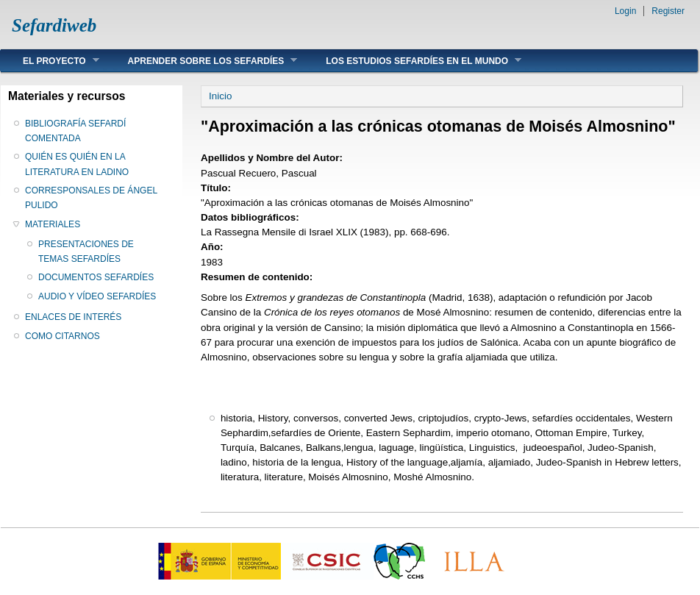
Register (668, 11)
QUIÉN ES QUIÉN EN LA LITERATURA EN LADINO (77, 164)
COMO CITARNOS (63, 336)
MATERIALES (53, 224)
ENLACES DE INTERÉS (73, 317)
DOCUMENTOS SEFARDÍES (96, 277)
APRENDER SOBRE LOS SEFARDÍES (202, 61)
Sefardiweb (54, 25)
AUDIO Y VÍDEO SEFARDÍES (97, 296)
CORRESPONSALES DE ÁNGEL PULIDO (91, 198)
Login (625, 11)
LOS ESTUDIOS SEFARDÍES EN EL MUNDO (413, 61)
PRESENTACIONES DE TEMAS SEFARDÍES (86, 252)
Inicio (220, 96)
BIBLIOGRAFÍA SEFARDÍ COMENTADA (75, 131)
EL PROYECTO (50, 61)
